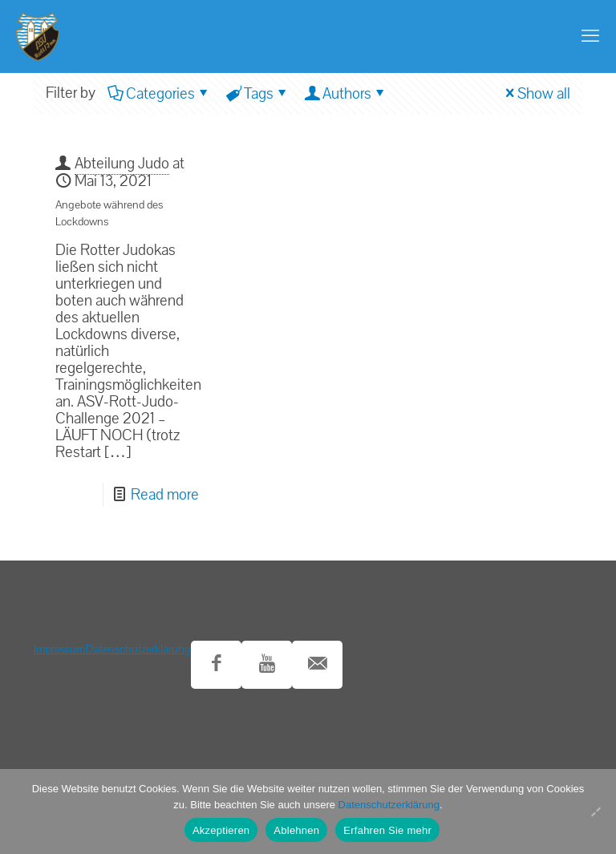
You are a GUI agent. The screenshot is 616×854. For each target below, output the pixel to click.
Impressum (60, 649)
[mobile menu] (590, 36)
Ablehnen (296, 830)
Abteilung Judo (122, 164)
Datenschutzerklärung (138, 649)
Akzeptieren (221, 830)
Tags (257, 94)
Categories (159, 94)
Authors (346, 94)
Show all (536, 94)
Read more (165, 495)
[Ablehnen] (596, 812)
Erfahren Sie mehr (387, 830)
